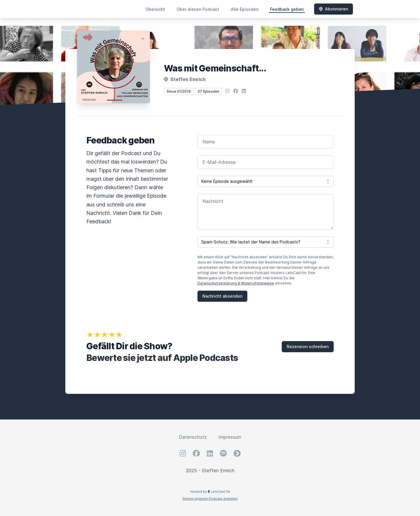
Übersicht (155, 9)
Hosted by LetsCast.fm (210, 492)
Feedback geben (287, 9)
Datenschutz (193, 437)
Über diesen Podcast (198, 9)
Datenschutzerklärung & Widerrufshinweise (236, 283)
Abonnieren (334, 9)
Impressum (230, 437)
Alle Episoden (245, 9)
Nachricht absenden (222, 296)
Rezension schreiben (308, 346)
